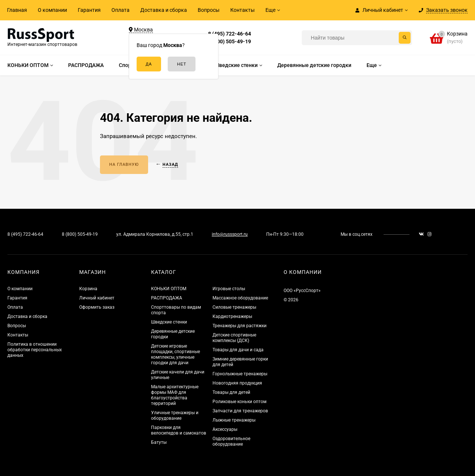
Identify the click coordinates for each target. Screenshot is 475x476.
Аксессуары (225, 429)
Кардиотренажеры (232, 316)
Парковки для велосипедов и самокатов (179, 430)
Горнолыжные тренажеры (240, 374)
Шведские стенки (169, 322)
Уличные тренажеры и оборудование (175, 415)
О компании (52, 10)
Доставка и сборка (164, 10)
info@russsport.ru (230, 234)
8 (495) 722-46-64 (230, 34)
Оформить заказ (97, 307)
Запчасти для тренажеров (240, 411)
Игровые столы (229, 289)
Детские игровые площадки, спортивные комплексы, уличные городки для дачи (175, 354)
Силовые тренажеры (234, 307)
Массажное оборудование (240, 298)
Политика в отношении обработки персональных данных (35, 350)
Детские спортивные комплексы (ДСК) (234, 338)
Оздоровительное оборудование (231, 441)
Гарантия (89, 10)
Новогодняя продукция (237, 383)
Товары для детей (231, 392)
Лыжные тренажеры (234, 420)
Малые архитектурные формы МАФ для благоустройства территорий (175, 395)
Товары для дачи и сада (238, 350)
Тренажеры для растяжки (240, 326)
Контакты (242, 10)
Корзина (88, 289)
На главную (124, 165)
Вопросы (209, 10)
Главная (17, 10)
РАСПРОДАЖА (167, 298)
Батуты (159, 442)
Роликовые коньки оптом (240, 402)
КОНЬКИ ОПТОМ (169, 289)
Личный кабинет (97, 298)
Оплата (121, 10)
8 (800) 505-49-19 (230, 41)
